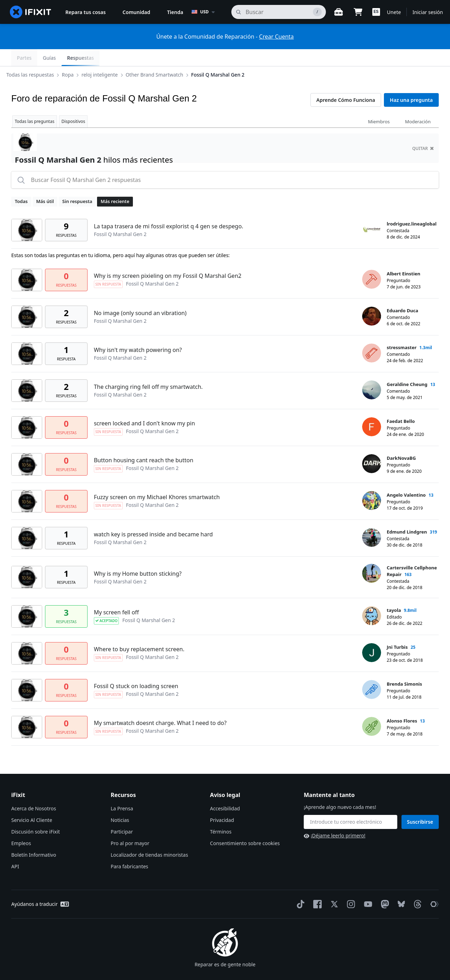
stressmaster (402, 331)
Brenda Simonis (404, 667)
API (15, 850)
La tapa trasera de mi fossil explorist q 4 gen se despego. (169, 209)
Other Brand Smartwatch (160, 57)
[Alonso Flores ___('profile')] (372, 710)
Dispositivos (73, 104)
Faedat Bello (401, 404)
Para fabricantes (130, 850)
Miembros (379, 105)
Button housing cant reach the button (144, 443)
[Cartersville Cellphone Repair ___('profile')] (372, 556)
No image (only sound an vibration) (140, 296)
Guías (389, 58)
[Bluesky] (400, 887)
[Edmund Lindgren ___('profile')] (372, 521)
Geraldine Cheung (407, 367)
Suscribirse (420, 805)
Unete (394, 12)
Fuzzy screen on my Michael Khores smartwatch (157, 480)
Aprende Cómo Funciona (346, 83)
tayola (394, 593)
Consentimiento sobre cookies (245, 826)
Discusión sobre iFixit (36, 815)
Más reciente (115, 184)
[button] (376, 12)
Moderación (418, 105)
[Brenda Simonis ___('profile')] (372, 673)
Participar (122, 815)
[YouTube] (367, 887)
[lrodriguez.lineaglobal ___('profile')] (372, 213)
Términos (221, 815)
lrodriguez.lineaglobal (412, 207)
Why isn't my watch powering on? (138, 333)
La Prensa (122, 792)
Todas (21, 184)
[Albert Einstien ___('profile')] (372, 262)
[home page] (31, 12)
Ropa (73, 57)
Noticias (120, 803)
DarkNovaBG (401, 441)
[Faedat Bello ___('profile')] (372, 410)
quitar (423, 132)
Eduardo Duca (402, 294)
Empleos (21, 826)
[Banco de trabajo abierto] (339, 12)
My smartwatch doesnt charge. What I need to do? (160, 706)
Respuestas (420, 58)
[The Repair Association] (433, 887)
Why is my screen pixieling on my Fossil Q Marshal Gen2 (168, 259)
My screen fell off (116, 595)
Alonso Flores (402, 704)
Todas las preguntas (35, 104)
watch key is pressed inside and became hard (153, 517)
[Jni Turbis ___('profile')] (372, 636)
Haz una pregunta (411, 83)
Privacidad (222, 803)
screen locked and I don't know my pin (144, 406)
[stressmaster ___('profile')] (372, 336)
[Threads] (416, 887)
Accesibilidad (225, 792)
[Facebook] (316, 887)
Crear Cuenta (277, 37)
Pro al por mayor (130, 826)
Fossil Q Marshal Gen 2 (224, 57)
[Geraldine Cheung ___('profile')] (372, 373)
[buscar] (278, 12)
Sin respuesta (77, 184)
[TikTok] (299, 887)
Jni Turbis (397, 630)
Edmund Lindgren (407, 515)
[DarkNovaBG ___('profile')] (372, 447)
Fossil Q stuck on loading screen (136, 669)
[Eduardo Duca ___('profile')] (372, 299)
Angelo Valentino (406, 478)
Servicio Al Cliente (32, 803)
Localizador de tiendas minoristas (149, 838)
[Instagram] (350, 887)
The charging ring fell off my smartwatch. (148, 370)
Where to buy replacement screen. (139, 632)
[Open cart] (358, 12)
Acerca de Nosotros (34, 792)
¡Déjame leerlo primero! (335, 819)
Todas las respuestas (36, 57)
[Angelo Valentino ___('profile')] (372, 484)
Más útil (45, 184)
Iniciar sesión (428, 12)
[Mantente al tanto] (351, 805)
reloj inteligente (105, 57)
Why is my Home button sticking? (138, 557)
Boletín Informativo (34, 838)
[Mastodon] (384, 887)
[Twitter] (333, 887)
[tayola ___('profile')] (372, 599)
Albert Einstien (404, 257)
